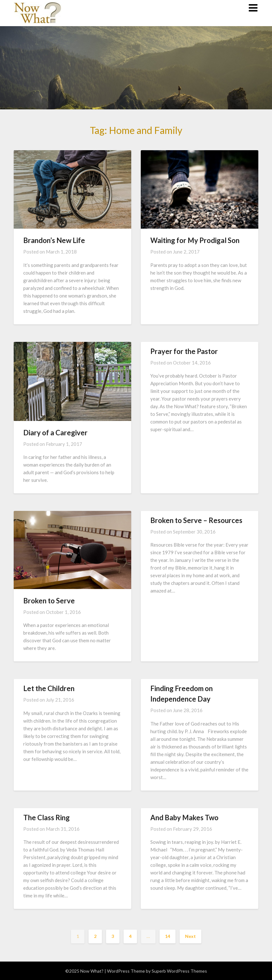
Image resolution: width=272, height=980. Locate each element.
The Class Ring (47, 818)
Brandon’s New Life (54, 240)
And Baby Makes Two (184, 818)
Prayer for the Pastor (184, 351)
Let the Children (49, 688)
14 (168, 936)
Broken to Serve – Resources (196, 520)
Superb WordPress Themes (179, 971)
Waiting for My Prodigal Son (195, 240)
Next (190, 936)
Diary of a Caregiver (55, 433)
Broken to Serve (49, 601)
